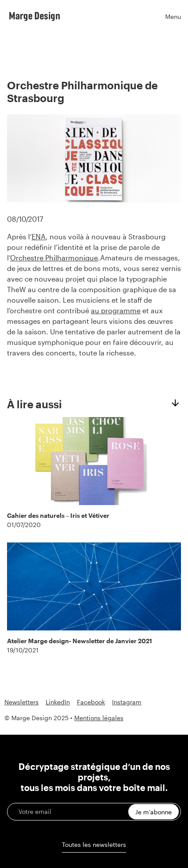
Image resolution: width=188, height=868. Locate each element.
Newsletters (22, 702)
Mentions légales (99, 718)
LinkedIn (58, 702)
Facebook (91, 702)
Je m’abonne (154, 812)
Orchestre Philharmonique (54, 258)
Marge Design (34, 15)
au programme (116, 310)
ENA (39, 236)
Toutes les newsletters (94, 844)
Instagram (127, 702)
